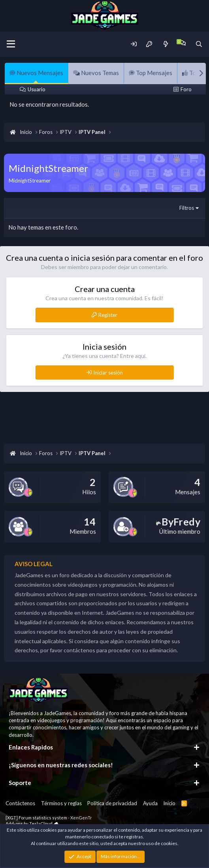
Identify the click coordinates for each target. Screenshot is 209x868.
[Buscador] (199, 44)
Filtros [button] (187, 208)
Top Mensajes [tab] (151, 73)
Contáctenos (20, 803)
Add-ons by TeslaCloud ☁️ (32, 824)
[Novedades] (165, 44)
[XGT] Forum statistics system (49, 818)
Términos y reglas (61, 803)
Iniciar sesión (108, 373)
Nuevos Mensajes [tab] (36, 73)
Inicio (169, 803)
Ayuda (150, 803)
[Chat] (182, 43)
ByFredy (178, 522)
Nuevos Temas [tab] (96, 73)
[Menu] (11, 44)
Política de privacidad (112, 803)
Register (108, 315)
